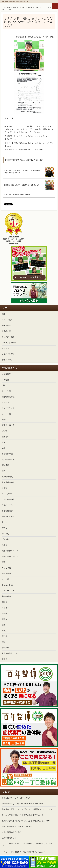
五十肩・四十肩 (8, 425)
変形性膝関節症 (8, 397)
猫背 (4, 642)
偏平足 (5, 631)
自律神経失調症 (8, 499)
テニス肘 (5, 534)
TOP (3, 7)
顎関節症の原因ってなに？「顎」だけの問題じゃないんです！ (27, 809)
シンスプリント (8, 408)
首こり (5, 528)
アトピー (5, 608)
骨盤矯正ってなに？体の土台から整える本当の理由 (23, 804)
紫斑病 (5, 659)
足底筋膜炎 (6, 374)
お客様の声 (11, 7)
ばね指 (5, 431)
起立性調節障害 (8, 460)
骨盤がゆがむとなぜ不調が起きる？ (16, 798)
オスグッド (6, 403)
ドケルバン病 (7, 585)
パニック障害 (7, 494)
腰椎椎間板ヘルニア (10, 556)
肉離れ (5, 420)
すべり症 (5, 579)
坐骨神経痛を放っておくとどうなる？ (17, 826)
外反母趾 (5, 380)
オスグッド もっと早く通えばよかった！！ (19, 194)
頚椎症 (5, 545)
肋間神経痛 (6, 596)
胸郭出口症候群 (8, 517)
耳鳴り (5, 442)
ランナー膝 (6, 414)
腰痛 (4, 562)
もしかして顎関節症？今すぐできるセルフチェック (23, 815)
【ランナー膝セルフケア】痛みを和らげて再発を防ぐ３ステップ (27, 845)
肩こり (5, 522)
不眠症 (5, 488)
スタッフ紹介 (7, 320)
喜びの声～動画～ (9, 337)
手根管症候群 (7, 511)
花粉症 (5, 636)
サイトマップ (7, 360)
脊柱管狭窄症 (7, 454)
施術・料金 (6, 326)
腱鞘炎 (5, 619)
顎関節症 (5, 465)
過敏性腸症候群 (8, 482)
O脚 (3, 385)
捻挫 (4, 625)
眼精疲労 (5, 613)
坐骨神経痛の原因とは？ (12, 832)
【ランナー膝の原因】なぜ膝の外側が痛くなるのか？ (24, 852)
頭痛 (4, 471)
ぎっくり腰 (6, 568)
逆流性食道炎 (7, 477)
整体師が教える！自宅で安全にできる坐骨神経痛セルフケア (26, 821)
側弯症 (5, 602)
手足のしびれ (7, 505)
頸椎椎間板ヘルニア (10, 551)
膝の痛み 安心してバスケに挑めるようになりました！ (22, 185)
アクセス (5, 348)
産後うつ (5, 437)
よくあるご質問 (8, 354)
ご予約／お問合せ (9, 343)
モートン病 (6, 391)
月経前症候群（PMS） (11, 653)
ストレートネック (9, 591)
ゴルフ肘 (5, 539)
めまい (5, 448)
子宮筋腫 (5, 648)
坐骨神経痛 (6, 574)
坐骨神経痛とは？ (9, 838)
